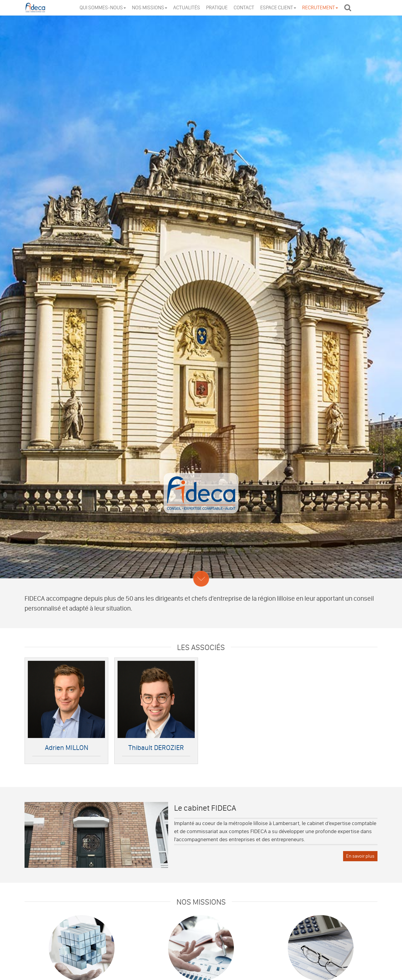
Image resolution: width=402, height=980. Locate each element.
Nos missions (150, 7)
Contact (244, 7)
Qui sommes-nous (103, 7)
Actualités (187, 7)
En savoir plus (360, 856)
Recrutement (320, 7)
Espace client (278, 7)
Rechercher (349, 7)
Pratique (217, 7)
